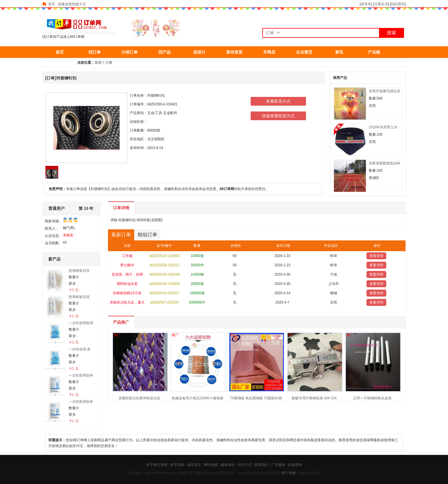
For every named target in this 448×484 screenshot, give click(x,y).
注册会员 (381, 4)
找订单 (95, 52)
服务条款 (228, 465)
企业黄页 (304, 52)
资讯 (339, 52)
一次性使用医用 (81, 323)
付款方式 (245, 465)
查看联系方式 (278, 101)
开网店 (269, 52)
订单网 (291, 473)
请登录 (366, 4)
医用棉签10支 (79, 271)
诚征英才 (194, 465)
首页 (52, 4)
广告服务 (278, 465)
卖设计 (199, 52)
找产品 (164, 52)
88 (283, 473)
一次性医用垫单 (81, 375)
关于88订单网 (157, 465)
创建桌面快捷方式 (72, 4)
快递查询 (295, 465)
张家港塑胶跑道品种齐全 (385, 163)
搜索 (392, 33)
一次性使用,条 (80, 349)
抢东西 (60, 64)
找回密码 (398, 4)
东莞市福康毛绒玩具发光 (385, 91)
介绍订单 (130, 52)
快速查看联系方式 (278, 116)
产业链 (374, 52)
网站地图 (211, 465)
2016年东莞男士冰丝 (383, 127)
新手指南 (177, 465)
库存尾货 (234, 52)
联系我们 (261, 465)
